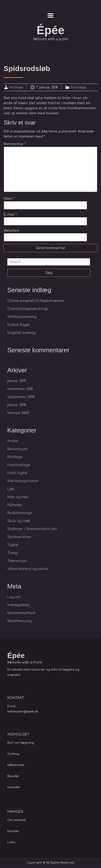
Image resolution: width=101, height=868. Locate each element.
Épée (51, 30)
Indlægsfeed (18, 605)
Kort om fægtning (21, 743)
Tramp (13, 553)
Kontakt (13, 831)
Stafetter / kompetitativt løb (32, 529)
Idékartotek (16, 765)
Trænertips (17, 561)
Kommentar (15, 144)
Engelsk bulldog (21, 333)
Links (11, 842)
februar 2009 (18, 413)
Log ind (14, 597)
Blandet (13, 776)
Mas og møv (18, 497)
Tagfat (13, 545)
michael (16, 87)
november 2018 (20, 389)
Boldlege (78, 87)
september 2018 (21, 397)
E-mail (10, 215)
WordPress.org (19, 621)
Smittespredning (22, 317)
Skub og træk (19, 521)
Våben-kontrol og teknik (28, 569)
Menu (51, 16)
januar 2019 (17, 381)
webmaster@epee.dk (23, 712)
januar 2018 (17, 405)
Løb (11, 489)
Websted (11, 231)
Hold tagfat (17, 473)
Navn (9, 199)
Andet (13, 441)
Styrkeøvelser (19, 537)
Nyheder (15, 505)
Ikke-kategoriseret (23, 481)
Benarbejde (17, 449)
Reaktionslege (20, 513)
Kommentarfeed (21, 613)
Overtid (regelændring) (27, 309)
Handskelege (19, 465)
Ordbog (13, 754)
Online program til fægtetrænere (36, 301)
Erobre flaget (19, 325)
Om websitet (17, 820)
